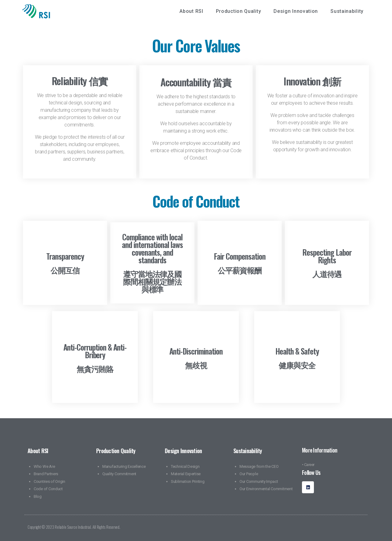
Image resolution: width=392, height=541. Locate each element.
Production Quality (240, 11)
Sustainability (349, 11)
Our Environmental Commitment (266, 489)
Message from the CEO (259, 466)
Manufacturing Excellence (124, 466)
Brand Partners (46, 474)
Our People (249, 474)
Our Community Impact (259, 481)
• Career (308, 465)
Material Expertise (186, 474)
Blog (38, 496)
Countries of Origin (49, 481)
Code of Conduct (48, 489)
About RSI (193, 11)
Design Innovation (297, 11)
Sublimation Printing (188, 481)
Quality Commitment (119, 474)
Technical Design (185, 466)
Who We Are (44, 466)
